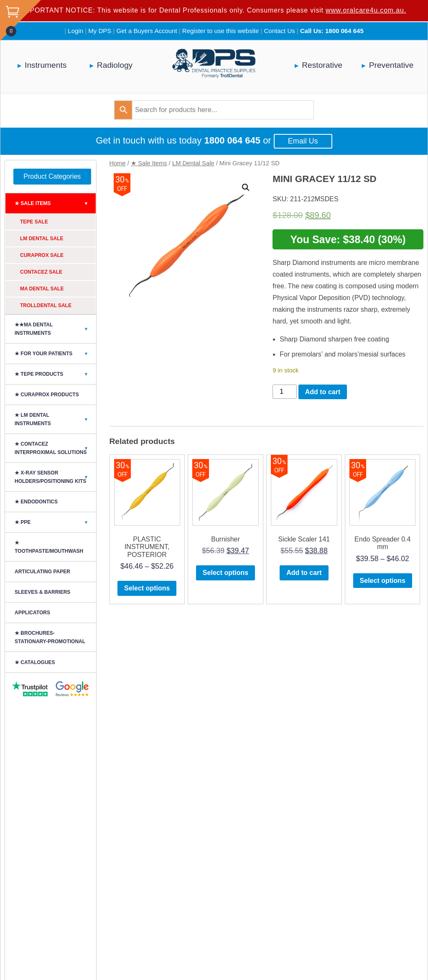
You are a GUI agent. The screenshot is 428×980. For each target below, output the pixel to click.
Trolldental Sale (46, 305)
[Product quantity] (285, 392)
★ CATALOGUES (35, 662)
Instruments (46, 65)
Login (75, 31)
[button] (246, 187)
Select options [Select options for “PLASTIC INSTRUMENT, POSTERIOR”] (147, 588)
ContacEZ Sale (41, 272)
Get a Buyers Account (147, 31)
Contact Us (280, 31)
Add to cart (323, 392)
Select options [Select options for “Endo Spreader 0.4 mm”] (383, 581)
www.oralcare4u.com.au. (366, 10)
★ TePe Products (55, 374)
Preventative (391, 65)
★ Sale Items (149, 163)
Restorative (322, 65)
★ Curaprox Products (47, 395)
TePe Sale (34, 222)
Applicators (32, 613)
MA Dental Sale (42, 289)
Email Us (303, 141)
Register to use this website (220, 31)
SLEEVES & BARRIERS (42, 592)
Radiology (115, 65)
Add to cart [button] (304, 573)
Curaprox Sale (42, 255)
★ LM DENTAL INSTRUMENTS (55, 419)
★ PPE (55, 522)
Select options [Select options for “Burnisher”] (225, 573)
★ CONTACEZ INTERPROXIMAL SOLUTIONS (55, 448)
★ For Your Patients (55, 354)
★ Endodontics (36, 502)
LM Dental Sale (193, 163)
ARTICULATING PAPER (42, 572)
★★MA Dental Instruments (55, 329)
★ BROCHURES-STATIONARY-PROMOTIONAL (50, 637)
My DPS (100, 31)
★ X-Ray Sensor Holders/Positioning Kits (55, 477)
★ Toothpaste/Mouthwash (49, 547)
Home (118, 163)
